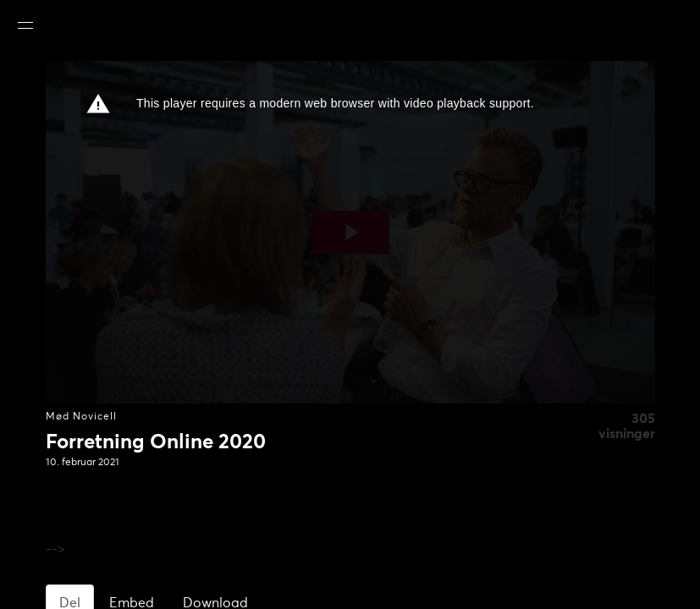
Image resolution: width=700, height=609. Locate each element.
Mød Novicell (81, 417)
